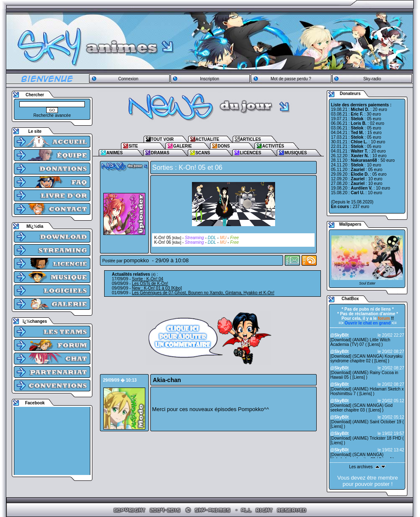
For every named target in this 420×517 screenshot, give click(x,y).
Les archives (361, 467)
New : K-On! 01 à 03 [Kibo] (157, 288)
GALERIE (182, 146)
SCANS (203, 153)
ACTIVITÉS (273, 146)
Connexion (128, 79)
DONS (224, 146)
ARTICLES (250, 139)
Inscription (210, 79)
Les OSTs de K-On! (150, 284)
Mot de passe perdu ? (291, 79)
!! (386, 318)
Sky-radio (372, 79)
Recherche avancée (52, 115)
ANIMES (114, 153)
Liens (374, 344)
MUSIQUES (295, 153)
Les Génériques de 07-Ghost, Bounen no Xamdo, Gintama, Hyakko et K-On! (203, 293)
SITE (133, 146)
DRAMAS (160, 153)
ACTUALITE (207, 139)
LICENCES (251, 153)
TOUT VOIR (162, 139)
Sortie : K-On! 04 (147, 279)
